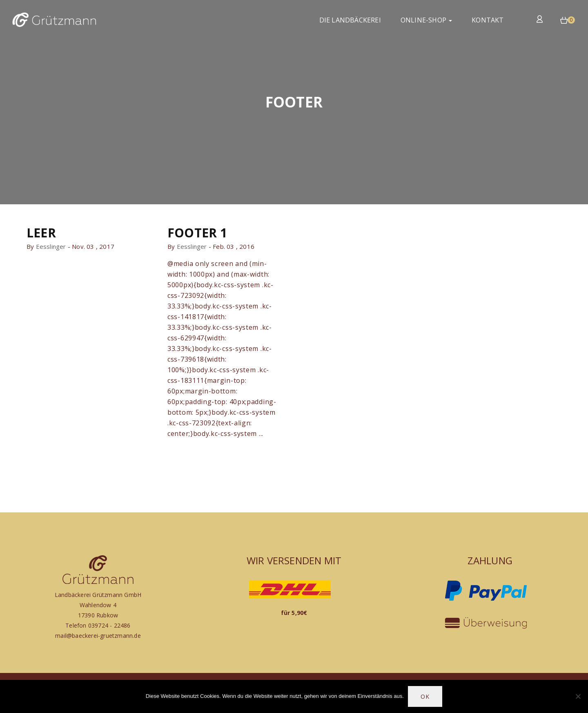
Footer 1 (197, 233)
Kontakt (488, 20)
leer (41, 233)
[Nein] (578, 696)
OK (425, 696)
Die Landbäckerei (350, 20)
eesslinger (51, 246)
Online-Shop (426, 20)
